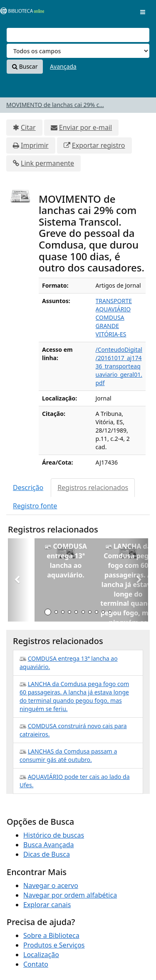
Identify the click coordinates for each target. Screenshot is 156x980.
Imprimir (35, 145)
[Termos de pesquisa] (78, 35)
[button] (19, 580)
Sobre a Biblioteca (51, 935)
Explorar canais (47, 905)
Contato (36, 964)
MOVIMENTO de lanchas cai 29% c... (55, 105)
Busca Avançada (48, 845)
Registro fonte (35, 506)
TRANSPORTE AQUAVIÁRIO (114, 305)
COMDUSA (110, 317)
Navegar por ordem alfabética (70, 895)
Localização (41, 955)
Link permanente (47, 163)
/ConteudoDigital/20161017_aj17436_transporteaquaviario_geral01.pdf (119, 366)
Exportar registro (99, 145)
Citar (28, 127)
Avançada (63, 66)
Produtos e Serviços (54, 945)
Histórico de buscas (54, 835)
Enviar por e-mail (85, 127)
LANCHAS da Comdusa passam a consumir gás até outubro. (68, 755)
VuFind (20, 13)
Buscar (25, 66)
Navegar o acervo (51, 885)
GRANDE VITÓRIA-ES (111, 330)
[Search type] (78, 51)
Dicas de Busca (47, 854)
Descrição (28, 488)
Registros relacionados (93, 488)
